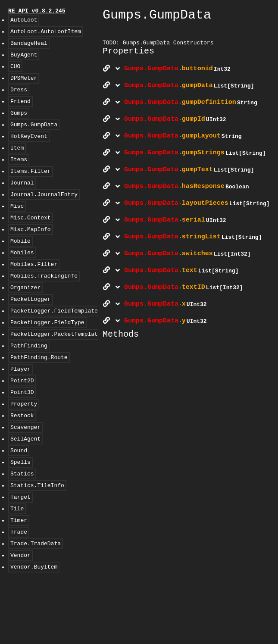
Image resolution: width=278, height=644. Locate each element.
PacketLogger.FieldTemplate (54, 345)
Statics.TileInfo (37, 539)
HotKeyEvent (29, 151)
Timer (19, 578)
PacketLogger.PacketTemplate (56, 371)
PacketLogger (31, 332)
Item (17, 164)
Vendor (20, 617)
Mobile (20, 268)
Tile (17, 565)
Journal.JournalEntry (44, 216)
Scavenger (25, 475)
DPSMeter (24, 87)
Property (24, 449)
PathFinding (29, 384)
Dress (19, 100)
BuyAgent (24, 61)
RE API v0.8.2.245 (37, 12)
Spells (20, 513)
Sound (19, 500)
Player (20, 410)
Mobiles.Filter (34, 294)
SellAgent (25, 488)
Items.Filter (31, 190)
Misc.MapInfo (31, 255)
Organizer (25, 319)
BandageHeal (29, 48)
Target (20, 552)
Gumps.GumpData (34, 138)
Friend (20, 113)
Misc (17, 229)
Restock (22, 462)
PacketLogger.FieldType (47, 358)
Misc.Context (31, 242)
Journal (22, 203)
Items (19, 177)
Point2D (22, 423)
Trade (19, 591)
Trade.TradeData (36, 604)
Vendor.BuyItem (34, 630)
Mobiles (22, 281)
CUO (15, 74)
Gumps (19, 125)
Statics (22, 526)
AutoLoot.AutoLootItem (46, 35)
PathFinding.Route (39, 397)
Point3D (22, 436)
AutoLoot (24, 22)
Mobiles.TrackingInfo (44, 306)
